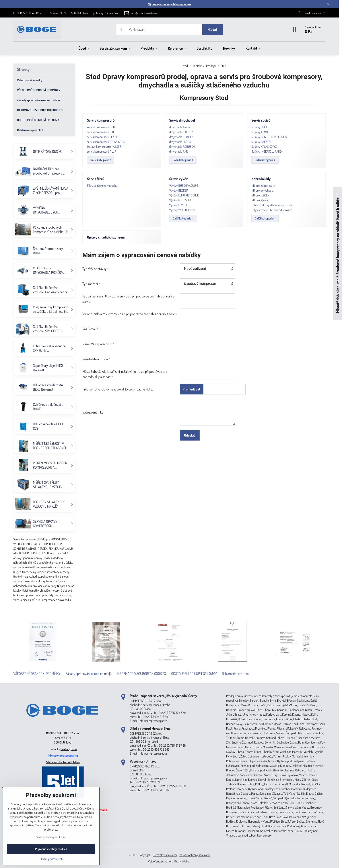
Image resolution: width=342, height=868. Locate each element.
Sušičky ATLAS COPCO (264, 147)
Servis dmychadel (182, 120)
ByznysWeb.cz (183, 861)
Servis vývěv (179, 179)
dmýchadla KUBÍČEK (181, 137)
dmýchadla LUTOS (180, 142)
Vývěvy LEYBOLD (179, 205)
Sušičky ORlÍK (259, 127)
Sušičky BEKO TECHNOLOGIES (269, 137)
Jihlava (67, 742)
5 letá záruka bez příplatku (63, 762)
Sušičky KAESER (261, 142)
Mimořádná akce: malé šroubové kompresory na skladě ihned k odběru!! (337, 253)
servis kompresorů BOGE (102, 127)
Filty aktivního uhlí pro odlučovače (272, 210)
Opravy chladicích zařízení (106, 237)
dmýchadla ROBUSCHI (182, 147)
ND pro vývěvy (260, 200)
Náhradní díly (261, 179)
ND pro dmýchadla (262, 190)
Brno (74, 749)
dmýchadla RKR (178, 151)
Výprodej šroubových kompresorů (169, 4)
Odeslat (190, 435)
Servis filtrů (96, 179)
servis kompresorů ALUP (102, 151)
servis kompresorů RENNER (103, 137)
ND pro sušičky (260, 195)
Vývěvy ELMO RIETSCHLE (184, 195)
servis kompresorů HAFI (101, 132)
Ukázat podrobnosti (51, 859)
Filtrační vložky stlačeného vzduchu (272, 205)
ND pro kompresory (263, 185)
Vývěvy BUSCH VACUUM (184, 185)
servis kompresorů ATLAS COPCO (107, 142)
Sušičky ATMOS (260, 132)
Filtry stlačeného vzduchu (102, 185)
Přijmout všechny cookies (51, 849)
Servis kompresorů (101, 120)
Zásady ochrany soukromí (195, 855)
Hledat (212, 29)
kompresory (264, 835)
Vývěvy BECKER (179, 190)
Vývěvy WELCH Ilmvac (182, 210)
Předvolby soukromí (165, 855)
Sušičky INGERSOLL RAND (267, 151)
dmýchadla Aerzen (180, 127)
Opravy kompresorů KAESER (104, 147)
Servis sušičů (261, 120)
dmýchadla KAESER (181, 132)
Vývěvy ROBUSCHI (180, 200)
